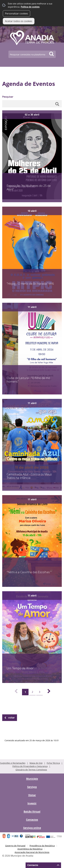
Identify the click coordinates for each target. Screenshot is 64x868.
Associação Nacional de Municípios (32, 852)
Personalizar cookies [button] (16, 14)
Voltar (11, 718)
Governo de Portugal (15, 846)
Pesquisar (8, 97)
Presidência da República (42, 846)
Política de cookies (30, 7)
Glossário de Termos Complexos (31, 770)
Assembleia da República (30, 849)
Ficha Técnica (53, 763)
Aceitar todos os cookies (19, 21)
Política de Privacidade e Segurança (30, 766)
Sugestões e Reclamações (13, 763)
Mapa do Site (36, 763)
